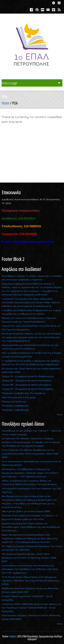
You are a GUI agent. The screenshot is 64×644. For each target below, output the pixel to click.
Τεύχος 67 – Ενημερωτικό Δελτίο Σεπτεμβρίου (28, 389)
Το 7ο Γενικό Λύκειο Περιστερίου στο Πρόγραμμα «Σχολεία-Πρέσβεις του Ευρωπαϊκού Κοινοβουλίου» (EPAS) (31, 581)
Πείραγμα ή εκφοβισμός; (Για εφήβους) (24, 393)
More (60, 414)
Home (5, 103)
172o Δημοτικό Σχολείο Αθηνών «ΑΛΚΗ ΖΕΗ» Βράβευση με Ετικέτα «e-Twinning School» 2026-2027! (29, 558)
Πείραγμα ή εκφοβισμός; (15, 406)
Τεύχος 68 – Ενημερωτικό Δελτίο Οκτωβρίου (26, 385)
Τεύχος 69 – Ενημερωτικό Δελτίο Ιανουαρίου (26, 380)
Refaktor (13, 636)
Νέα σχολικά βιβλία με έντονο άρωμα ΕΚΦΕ (26, 511)
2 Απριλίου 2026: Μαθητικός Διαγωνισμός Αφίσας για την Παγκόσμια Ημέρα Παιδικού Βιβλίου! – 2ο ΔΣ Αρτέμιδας (31, 608)
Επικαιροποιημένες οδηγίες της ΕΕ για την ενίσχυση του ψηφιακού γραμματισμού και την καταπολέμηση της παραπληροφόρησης (31, 337)
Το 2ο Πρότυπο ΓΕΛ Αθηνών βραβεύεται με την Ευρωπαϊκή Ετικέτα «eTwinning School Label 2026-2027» (30, 454)
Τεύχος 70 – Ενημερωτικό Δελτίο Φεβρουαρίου (28, 376)
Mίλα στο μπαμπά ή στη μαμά (19, 397)
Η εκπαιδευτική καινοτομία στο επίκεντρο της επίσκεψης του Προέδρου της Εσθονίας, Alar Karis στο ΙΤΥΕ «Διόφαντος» (30, 569)
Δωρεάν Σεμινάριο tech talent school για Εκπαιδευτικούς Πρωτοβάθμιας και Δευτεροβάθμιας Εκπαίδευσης (31, 527)
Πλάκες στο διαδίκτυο (14, 401)
